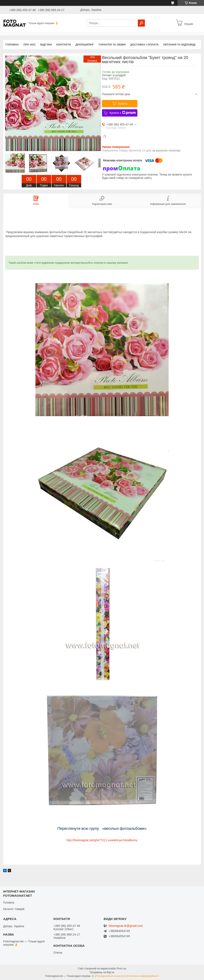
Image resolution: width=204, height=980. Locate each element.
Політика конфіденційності (143, 976)
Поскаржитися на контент (111, 976)
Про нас (29, 45)
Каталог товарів (14, 909)
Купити (123, 104)
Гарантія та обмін (112, 45)
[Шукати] (141, 23)
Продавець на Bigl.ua (102, 972)
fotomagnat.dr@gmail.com (126, 926)
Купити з (123, 113)
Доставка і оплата (144, 45)
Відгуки (46, 45)
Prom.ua (121, 969)
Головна (12, 45)
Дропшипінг (85, 45)
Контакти (64, 45)
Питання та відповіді (179, 45)
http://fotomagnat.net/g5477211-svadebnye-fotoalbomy (102, 840)
